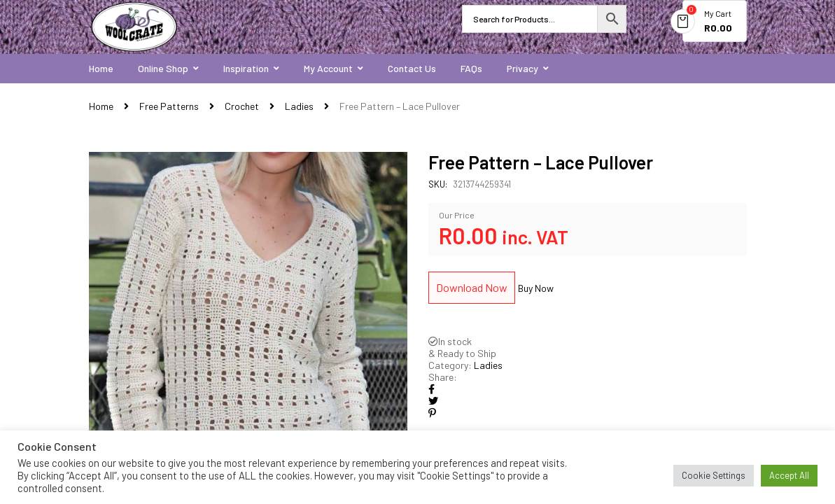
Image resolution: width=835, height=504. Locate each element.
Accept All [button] (789, 475)
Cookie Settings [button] (714, 475)
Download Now (472, 287)
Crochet (242, 106)
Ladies (299, 106)
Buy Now (536, 288)
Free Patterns (169, 106)
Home (101, 106)
